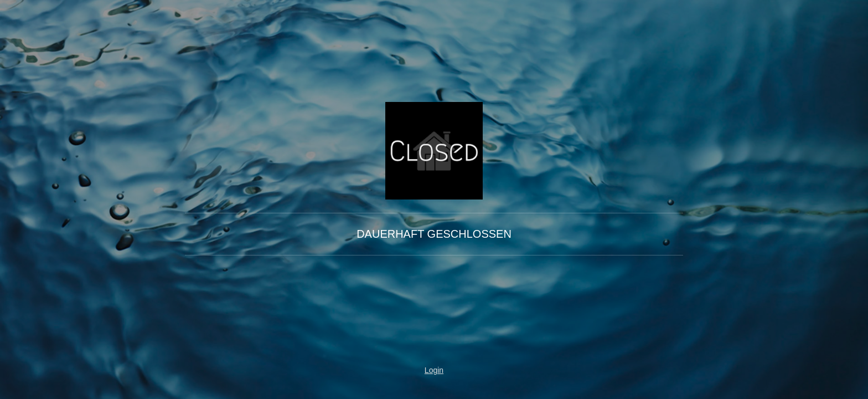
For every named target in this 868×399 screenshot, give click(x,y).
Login (434, 370)
